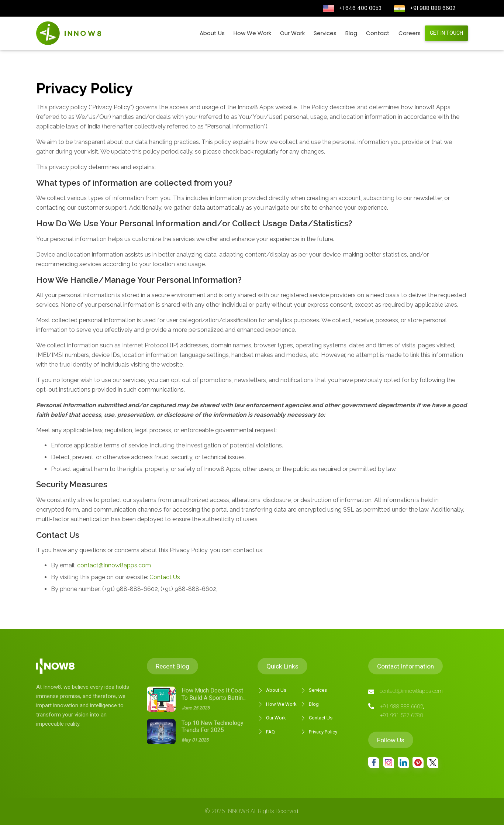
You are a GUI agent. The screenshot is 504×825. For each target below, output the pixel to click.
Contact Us (164, 577)
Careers (410, 33)
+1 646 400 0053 (360, 8)
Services (325, 33)
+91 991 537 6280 (401, 715)
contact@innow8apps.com (114, 565)
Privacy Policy (319, 732)
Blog (351, 33)
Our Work (292, 33)
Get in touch (446, 33)
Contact (378, 33)
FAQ (266, 732)
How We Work (252, 33)
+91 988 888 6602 (433, 8)
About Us (212, 33)
